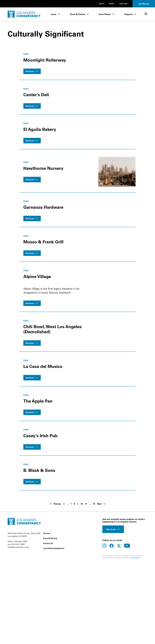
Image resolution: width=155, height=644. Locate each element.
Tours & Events (78, 14)
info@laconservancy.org (18, 628)
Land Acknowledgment (54, 629)
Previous (55, 585)
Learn (54, 14)
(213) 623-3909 (18, 625)
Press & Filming (50, 619)
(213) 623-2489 (20, 622)
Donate (112, 4)
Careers (47, 614)
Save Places (105, 14)
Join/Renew (144, 4)
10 (82, 585)
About (101, 4)
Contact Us (48, 624)
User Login (123, 4)
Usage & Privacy (135, 638)
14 (94, 585)
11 (86, 585)
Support (129, 14)
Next (102, 585)
